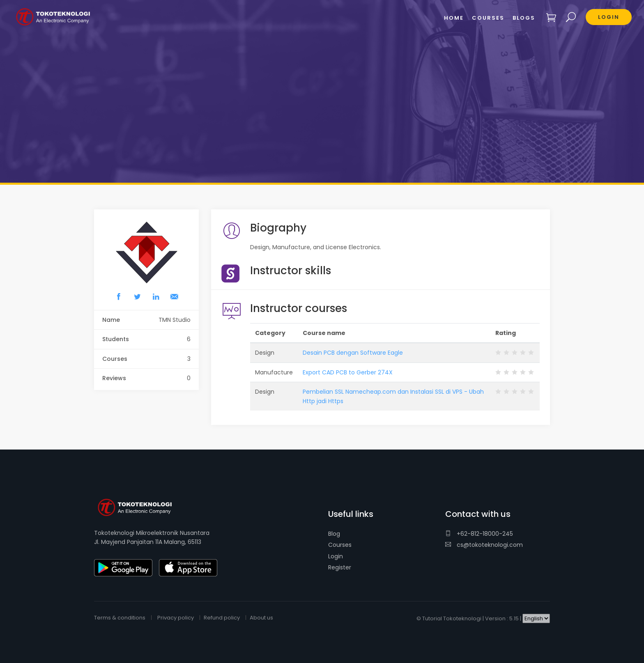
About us (261, 618)
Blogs (524, 18)
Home (454, 18)
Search (571, 17)
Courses (340, 545)
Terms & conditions (120, 618)
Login (336, 556)
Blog (334, 534)
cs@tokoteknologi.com (484, 545)
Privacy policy (176, 618)
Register (340, 567)
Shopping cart (551, 17)
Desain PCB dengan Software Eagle (353, 353)
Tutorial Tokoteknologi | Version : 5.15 (470, 618)
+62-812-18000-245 (479, 534)
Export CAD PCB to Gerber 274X (348, 372)
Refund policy (222, 618)
